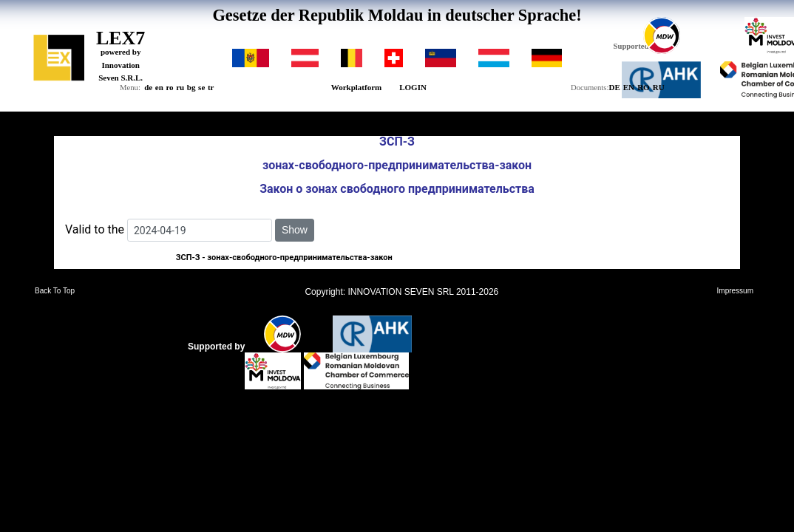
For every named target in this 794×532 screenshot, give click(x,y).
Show (295, 230)
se (201, 87)
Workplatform (356, 87)
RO (644, 87)
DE (614, 87)
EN (629, 87)
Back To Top (55, 291)
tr (211, 87)
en (159, 87)
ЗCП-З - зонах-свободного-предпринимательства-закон (284, 258)
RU (659, 87)
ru (180, 87)
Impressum (735, 291)
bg (191, 87)
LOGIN (413, 87)
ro (169, 87)
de (148, 87)
